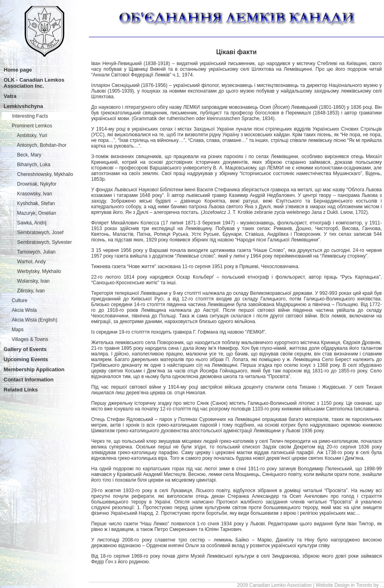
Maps (18, 330)
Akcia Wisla (24, 310)
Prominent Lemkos (32, 126)
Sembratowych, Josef (38, 233)
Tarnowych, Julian (34, 252)
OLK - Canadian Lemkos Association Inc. (34, 83)
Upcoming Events (26, 359)
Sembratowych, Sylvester (42, 242)
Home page (18, 70)
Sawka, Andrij (29, 223)
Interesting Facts (30, 116)
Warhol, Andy (29, 262)
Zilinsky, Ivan (28, 291)
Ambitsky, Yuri (30, 135)
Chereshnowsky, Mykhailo (42, 174)
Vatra (10, 96)
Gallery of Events (25, 349)
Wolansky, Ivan (31, 281)
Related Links (21, 390)
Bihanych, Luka (31, 165)
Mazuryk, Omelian (34, 213)
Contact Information (29, 380)
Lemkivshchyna (23, 106)
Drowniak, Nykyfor (34, 184)
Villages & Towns (30, 339)
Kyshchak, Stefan (33, 203)
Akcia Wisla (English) (35, 320)
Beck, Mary (26, 155)
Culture (20, 300)
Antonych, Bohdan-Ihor (39, 145)
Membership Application (34, 369)
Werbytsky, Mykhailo (36, 271)
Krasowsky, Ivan (32, 194)
